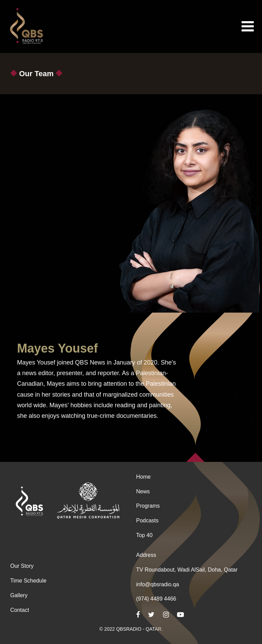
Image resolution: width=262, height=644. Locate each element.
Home (143, 477)
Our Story (22, 566)
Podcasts (147, 520)
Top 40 (144, 535)
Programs (148, 506)
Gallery (19, 595)
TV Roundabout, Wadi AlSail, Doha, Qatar (187, 570)
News (143, 491)
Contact (20, 610)
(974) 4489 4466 (156, 599)
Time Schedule (28, 581)
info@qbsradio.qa (158, 584)
